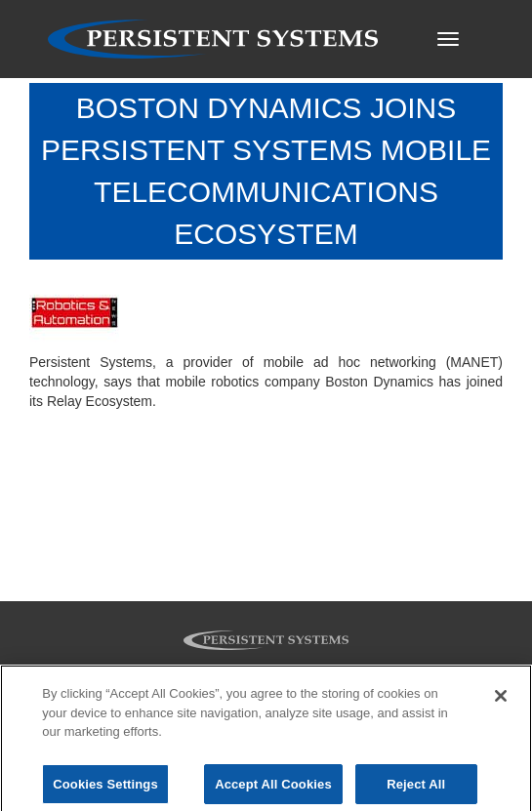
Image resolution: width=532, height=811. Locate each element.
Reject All (416, 788)
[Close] (501, 700)
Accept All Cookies (273, 788)
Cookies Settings (105, 788)
